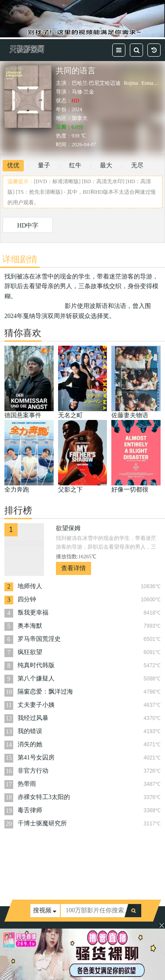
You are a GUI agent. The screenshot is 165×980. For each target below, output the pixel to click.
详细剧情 (20, 259)
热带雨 (27, 784)
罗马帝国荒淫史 (39, 639)
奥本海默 (30, 626)
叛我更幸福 (33, 613)
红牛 (75, 165)
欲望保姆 (68, 528)
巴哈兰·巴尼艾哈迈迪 (96, 83)
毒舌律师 (30, 810)
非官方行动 (33, 771)
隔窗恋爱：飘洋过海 (45, 692)
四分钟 (27, 599)
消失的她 (30, 744)
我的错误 (30, 731)
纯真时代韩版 (36, 665)
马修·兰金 (83, 92)
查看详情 (73, 568)
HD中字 (28, 226)
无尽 (137, 165)
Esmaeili (151, 83)
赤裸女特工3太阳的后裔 (44, 798)
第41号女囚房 (36, 758)
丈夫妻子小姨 (36, 705)
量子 (44, 165)
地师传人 (30, 586)
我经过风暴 (33, 718)
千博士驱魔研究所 (42, 823)
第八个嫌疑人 (36, 678)
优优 (13, 165)
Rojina (131, 83)
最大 (106, 165)
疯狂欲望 (30, 652)
